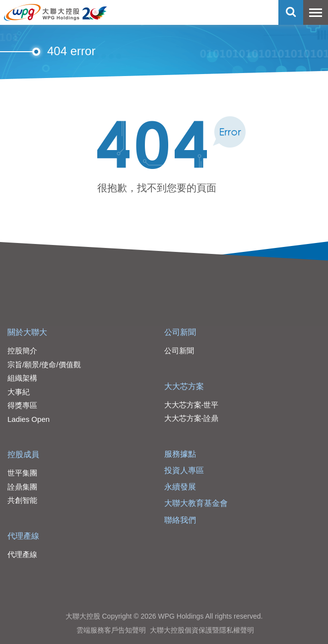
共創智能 (22, 500)
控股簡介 (22, 351)
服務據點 (180, 454)
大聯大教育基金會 (196, 503)
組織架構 (22, 378)
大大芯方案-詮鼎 (192, 418)
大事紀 (19, 392)
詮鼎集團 (22, 487)
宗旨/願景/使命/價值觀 (44, 364)
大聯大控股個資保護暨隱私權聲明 (202, 630)
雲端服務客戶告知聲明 (111, 630)
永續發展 (180, 487)
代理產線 (23, 536)
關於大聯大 (27, 332)
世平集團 (22, 473)
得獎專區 (22, 405)
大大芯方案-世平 (192, 405)
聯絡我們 (180, 520)
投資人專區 (184, 470)
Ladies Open (29, 419)
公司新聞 (180, 332)
